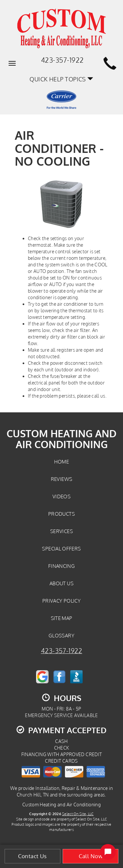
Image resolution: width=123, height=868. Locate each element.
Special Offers (61, 548)
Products (61, 514)
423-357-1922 (62, 651)
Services (61, 531)
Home (61, 462)
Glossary (61, 635)
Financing (61, 566)
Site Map (62, 618)
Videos (61, 496)
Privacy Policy (61, 601)
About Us (61, 583)
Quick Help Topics (61, 79)
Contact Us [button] (32, 856)
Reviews (62, 479)
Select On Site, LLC (78, 814)
